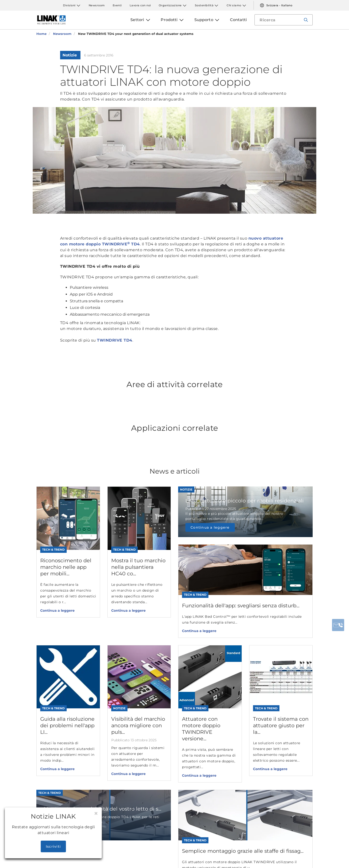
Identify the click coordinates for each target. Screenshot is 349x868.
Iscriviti (53, 846)
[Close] (96, 813)
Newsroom (97, 5)
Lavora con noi (140, 5)
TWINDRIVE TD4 (115, 340)
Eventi (117, 5)
